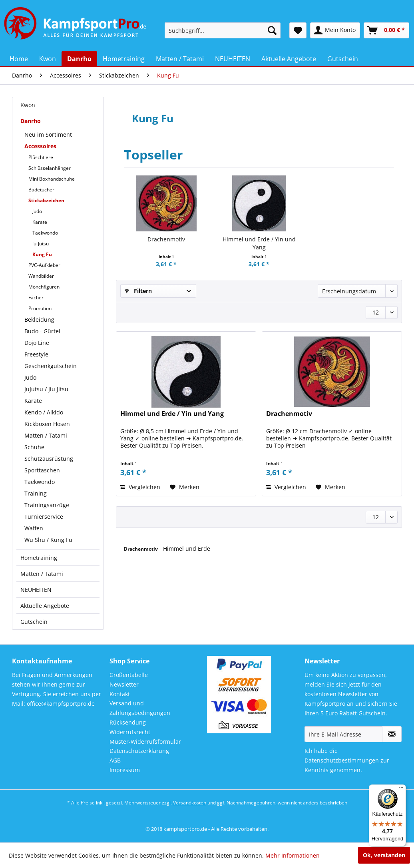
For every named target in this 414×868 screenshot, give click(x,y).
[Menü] (401, 789)
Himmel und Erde (187, 548)
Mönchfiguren (44, 287)
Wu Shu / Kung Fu (48, 540)
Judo (37, 211)
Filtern (138, 291)
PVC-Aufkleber (44, 265)
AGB (115, 760)
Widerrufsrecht (130, 732)
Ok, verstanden (384, 855)
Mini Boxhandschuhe (52, 179)
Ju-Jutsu (41, 244)
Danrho (31, 121)
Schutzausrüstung (49, 459)
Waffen (34, 528)
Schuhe (34, 447)
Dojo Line (37, 343)
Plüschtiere (41, 157)
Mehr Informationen (293, 855)
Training (36, 493)
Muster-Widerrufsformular (145, 742)
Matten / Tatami (46, 435)
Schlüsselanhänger (50, 168)
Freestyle (36, 354)
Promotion (40, 308)
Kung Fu (42, 254)
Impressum (125, 770)
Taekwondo (45, 233)
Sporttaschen (42, 470)
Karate (40, 222)
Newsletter (124, 684)
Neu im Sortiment (48, 134)
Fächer (36, 298)
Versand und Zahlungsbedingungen (140, 708)
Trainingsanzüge (47, 505)
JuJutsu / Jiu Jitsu (46, 389)
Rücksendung (128, 722)
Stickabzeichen (46, 200)
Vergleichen (140, 487)
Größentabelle (129, 675)
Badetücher (41, 190)
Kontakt (120, 694)
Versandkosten (190, 803)
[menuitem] (223, 30)
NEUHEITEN (36, 590)
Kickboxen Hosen (47, 424)
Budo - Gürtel (42, 331)
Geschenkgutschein (51, 366)
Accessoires (40, 146)
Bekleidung (39, 320)
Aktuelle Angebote (45, 606)
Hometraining (39, 558)
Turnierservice (44, 517)
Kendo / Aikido (44, 412)
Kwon (28, 105)
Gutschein (34, 622)
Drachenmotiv (166, 239)
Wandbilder (41, 276)
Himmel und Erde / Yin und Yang (259, 243)
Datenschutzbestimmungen (342, 760)
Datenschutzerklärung (139, 751)
